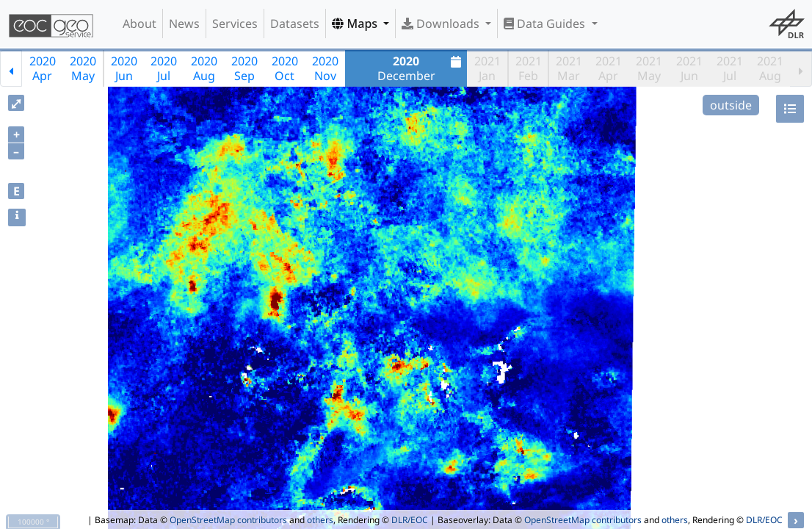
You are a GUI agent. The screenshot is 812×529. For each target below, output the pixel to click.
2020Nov (325, 68)
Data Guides (546, 24)
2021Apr (609, 68)
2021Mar (569, 68)
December (421, 68)
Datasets (295, 24)
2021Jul (730, 68)
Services (235, 24)
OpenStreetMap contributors (228, 520)
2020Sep (244, 68)
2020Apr (43, 68)
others (320, 520)
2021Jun (689, 68)
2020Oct (285, 68)
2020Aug (204, 68)
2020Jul (164, 68)
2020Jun (124, 68)
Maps (356, 24)
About (139, 24)
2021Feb (529, 68)
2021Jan (487, 68)
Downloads (442, 24)
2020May (83, 68)
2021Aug (770, 68)
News (184, 24)
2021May (649, 68)
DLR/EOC (410, 520)
